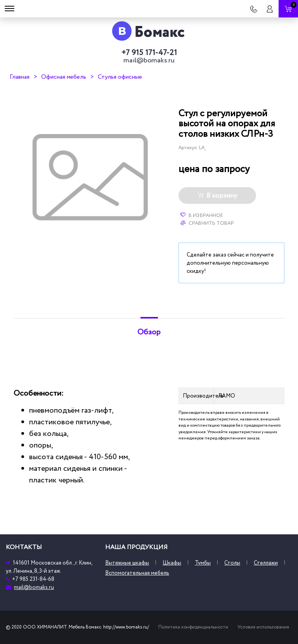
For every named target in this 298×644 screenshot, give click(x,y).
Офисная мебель (64, 77)
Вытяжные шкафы (127, 563)
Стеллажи (266, 563)
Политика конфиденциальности (193, 627)
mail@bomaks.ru (149, 60)
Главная (20, 77)
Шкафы (172, 563)
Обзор (149, 332)
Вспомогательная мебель (137, 573)
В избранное (202, 215)
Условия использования (263, 627)
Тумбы (203, 563)
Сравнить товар (207, 223)
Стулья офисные (120, 77)
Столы (232, 563)
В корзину (217, 196)
